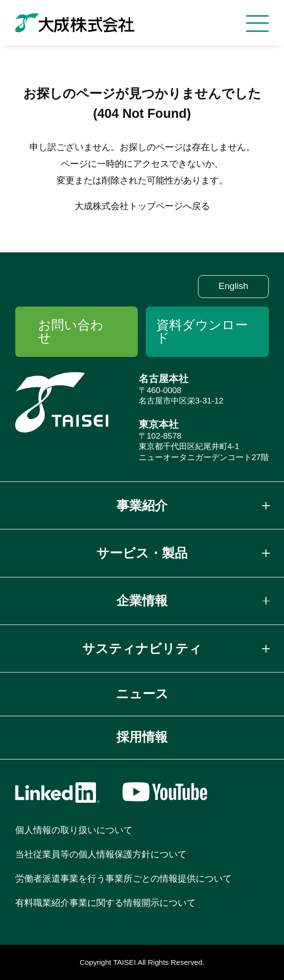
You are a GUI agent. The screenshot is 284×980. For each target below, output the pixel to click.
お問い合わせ (71, 331)
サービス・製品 (142, 553)
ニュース (142, 694)
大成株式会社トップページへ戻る (142, 206)
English (233, 286)
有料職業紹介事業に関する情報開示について (105, 903)
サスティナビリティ (142, 649)
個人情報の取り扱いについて (74, 830)
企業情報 (142, 601)
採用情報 (142, 737)
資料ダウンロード (202, 331)
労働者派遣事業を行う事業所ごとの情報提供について (123, 879)
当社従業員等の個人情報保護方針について (101, 854)
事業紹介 (142, 506)
